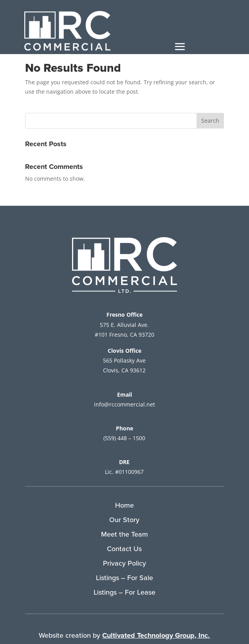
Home (125, 505)
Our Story (124, 520)
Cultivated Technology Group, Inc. (156, 635)
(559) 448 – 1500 (124, 438)
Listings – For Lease (125, 592)
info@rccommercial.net (125, 404)
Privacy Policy (125, 563)
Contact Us (124, 549)
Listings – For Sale (125, 578)
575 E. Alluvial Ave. (124, 325)
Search (210, 121)
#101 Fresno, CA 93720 (125, 335)
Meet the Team (125, 534)
